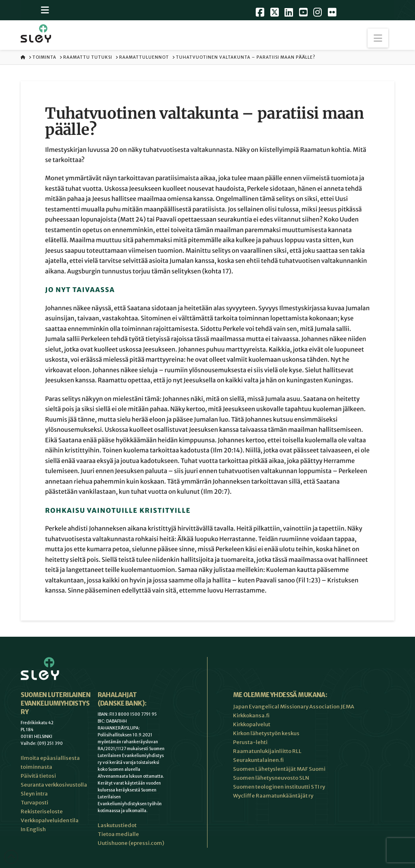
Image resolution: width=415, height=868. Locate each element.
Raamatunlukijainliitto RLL (267, 751)
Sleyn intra (34, 794)
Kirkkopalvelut (252, 724)
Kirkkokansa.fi (251, 716)
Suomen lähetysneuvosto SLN (271, 778)
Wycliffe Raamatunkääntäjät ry (273, 796)
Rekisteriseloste (42, 811)
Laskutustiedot (117, 825)
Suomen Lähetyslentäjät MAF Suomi (279, 769)
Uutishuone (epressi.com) (131, 843)
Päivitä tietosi (38, 776)
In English (33, 829)
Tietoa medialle (118, 834)
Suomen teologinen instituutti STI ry (279, 787)
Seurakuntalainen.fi (258, 760)
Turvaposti (34, 803)
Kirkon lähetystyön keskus (266, 733)
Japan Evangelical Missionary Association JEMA (294, 707)
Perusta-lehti (250, 742)
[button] (378, 38)
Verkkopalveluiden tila (50, 820)
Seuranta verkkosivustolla (54, 785)
